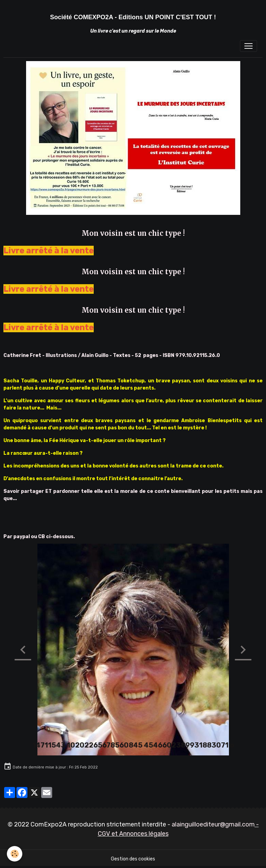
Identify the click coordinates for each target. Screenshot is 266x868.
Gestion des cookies (133, 859)
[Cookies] (15, 854)
